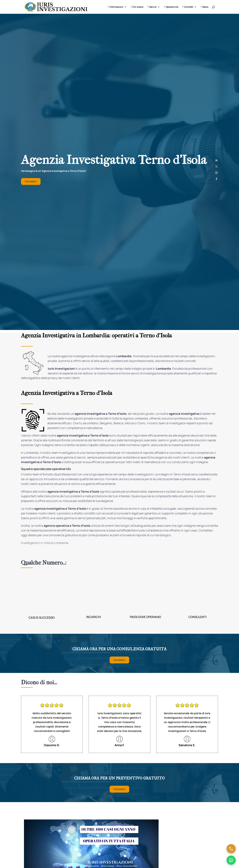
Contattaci (31, 181)
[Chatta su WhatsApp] (231, 860)
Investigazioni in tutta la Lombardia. (45, 543)
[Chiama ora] (231, 849)
